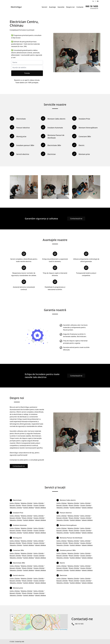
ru (93, 1)
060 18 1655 (79, 624)
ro (98, 1)
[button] (12, 617)
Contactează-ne (76, 219)
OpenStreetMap (63, 630)
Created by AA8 (19, 642)
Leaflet (55, 630)
